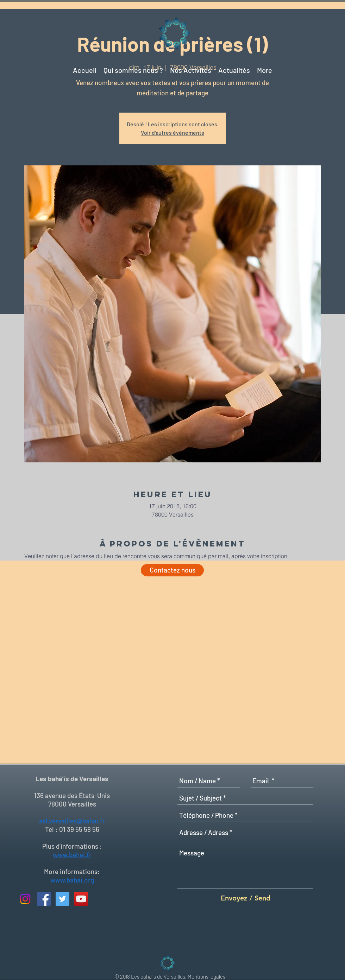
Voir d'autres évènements (172, 132)
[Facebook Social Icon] (44, 899)
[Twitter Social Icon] (62, 899)
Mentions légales (206, 976)
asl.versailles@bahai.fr (72, 821)
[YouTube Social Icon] (81, 899)
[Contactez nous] (172, 570)
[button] (234, 67)
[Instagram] (25, 899)
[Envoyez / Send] (246, 898)
